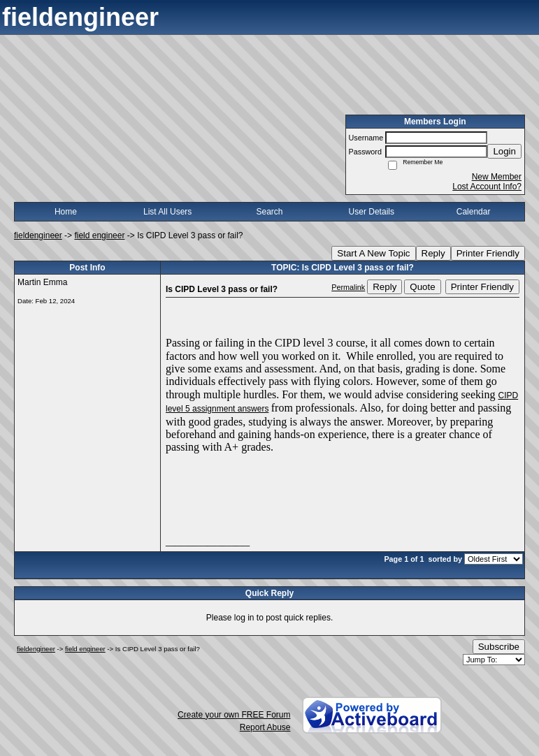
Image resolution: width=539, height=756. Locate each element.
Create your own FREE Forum (234, 715)
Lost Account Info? (487, 187)
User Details (372, 212)
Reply (433, 253)
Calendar (474, 212)
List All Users (167, 212)
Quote (422, 287)
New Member (497, 177)
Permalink (348, 287)
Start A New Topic (373, 253)
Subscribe (499, 647)
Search (269, 212)
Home (66, 212)
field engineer (99, 235)
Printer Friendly (488, 253)
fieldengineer (38, 235)
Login (504, 151)
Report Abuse (265, 727)
